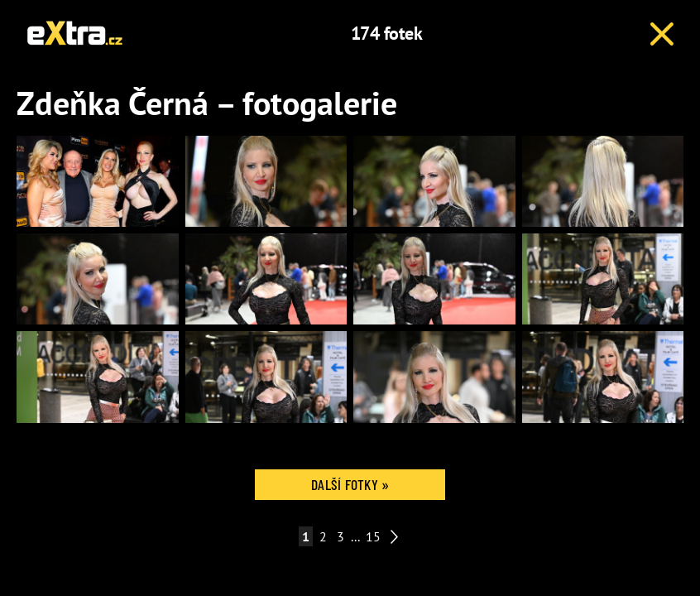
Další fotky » (350, 484)
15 (373, 536)
